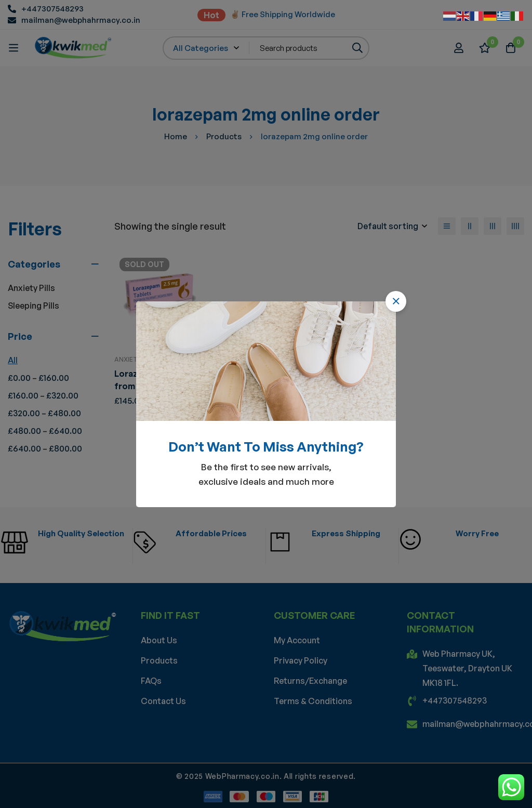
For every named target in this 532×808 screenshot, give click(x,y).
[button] (396, 301)
